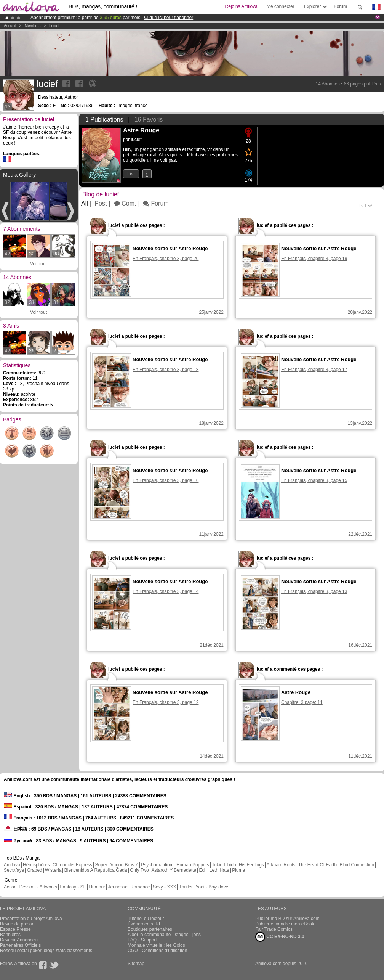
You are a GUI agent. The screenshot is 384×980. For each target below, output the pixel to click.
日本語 (15, 829)
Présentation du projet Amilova (31, 919)
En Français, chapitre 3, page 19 (314, 259)
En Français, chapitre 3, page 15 (314, 480)
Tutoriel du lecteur (146, 919)
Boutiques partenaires (150, 929)
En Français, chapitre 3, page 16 (166, 480)
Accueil (10, 26)
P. (363, 206)
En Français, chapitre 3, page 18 (166, 370)
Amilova (12, 865)
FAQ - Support (142, 940)
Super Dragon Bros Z (116, 865)
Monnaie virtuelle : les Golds (156, 945)
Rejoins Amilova (241, 6)
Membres (33, 26)
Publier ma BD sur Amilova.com (287, 919)
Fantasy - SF (73, 887)
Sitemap (136, 964)
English (17, 796)
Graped (35, 870)
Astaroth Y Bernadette (174, 870)
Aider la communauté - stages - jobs (164, 935)
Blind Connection (357, 865)
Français (18, 818)
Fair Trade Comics (274, 929)
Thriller (186, 887)
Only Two (139, 870)
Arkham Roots (281, 865)
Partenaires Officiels (20, 945)
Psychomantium (157, 865)
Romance (140, 887)
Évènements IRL (145, 924)
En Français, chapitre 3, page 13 (314, 591)
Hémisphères (36, 865)
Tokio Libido (224, 865)
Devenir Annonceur (19, 940)
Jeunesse (118, 887)
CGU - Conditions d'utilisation (157, 951)
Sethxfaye (14, 870)
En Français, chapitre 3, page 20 (166, 259)
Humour (97, 887)
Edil (203, 870)
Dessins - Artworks (38, 887)
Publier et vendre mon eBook (285, 924)
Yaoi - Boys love (212, 887)
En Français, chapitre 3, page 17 (314, 370)
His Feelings (251, 865)
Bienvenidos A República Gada (96, 870)
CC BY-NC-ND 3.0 (280, 937)
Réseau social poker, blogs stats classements (46, 951)
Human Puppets (193, 865)
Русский (18, 841)
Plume (238, 870)
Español (18, 807)
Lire (131, 174)
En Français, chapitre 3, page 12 (166, 702)
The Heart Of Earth (318, 865)
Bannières (10, 935)
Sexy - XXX (164, 887)
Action (10, 887)
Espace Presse (15, 929)
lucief (54, 26)
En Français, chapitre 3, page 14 (166, 591)
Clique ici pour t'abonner (169, 18)
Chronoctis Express (72, 865)
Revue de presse (17, 924)
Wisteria (53, 870)
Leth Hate (219, 870)
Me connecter (281, 6)
